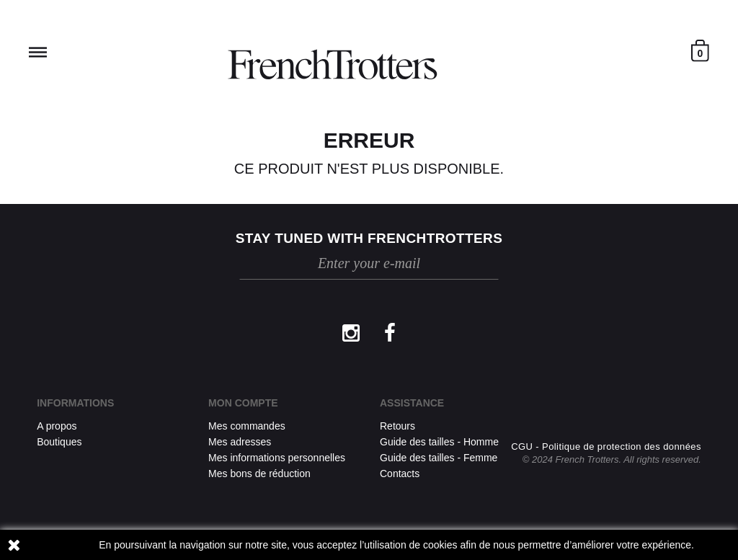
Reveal (38, 52)
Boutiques (59, 442)
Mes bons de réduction (259, 474)
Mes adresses (240, 442)
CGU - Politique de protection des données (606, 446)
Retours (397, 426)
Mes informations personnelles (277, 458)
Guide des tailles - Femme (439, 458)
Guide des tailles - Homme (439, 442)
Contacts (400, 474)
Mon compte (243, 403)
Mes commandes (247, 426)
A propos (57, 426)
